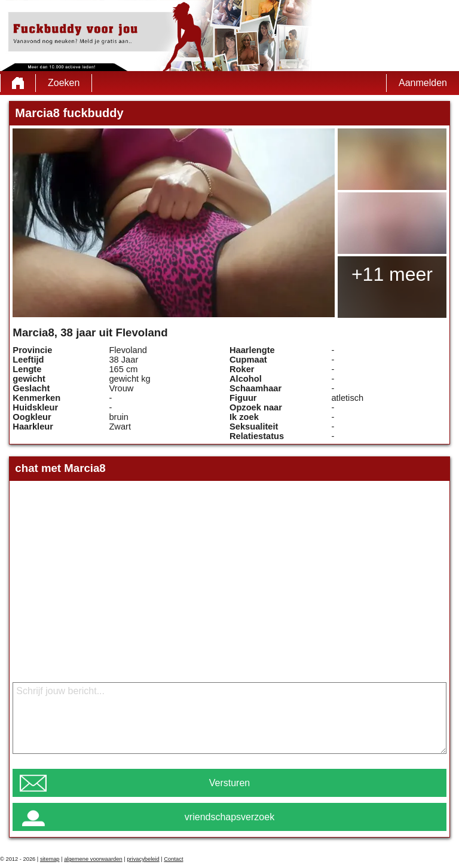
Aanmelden (423, 83)
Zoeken (64, 83)
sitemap (50, 859)
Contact (173, 859)
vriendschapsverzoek (229, 817)
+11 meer (392, 274)
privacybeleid (143, 859)
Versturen (229, 783)
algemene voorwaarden (93, 859)
